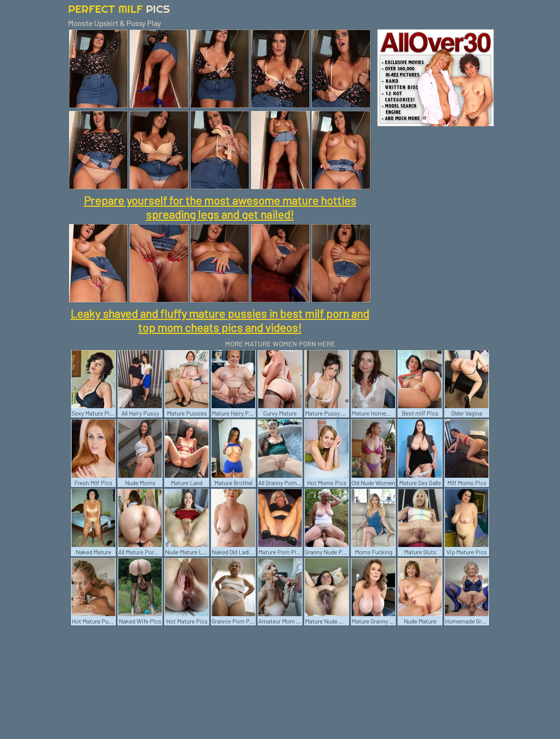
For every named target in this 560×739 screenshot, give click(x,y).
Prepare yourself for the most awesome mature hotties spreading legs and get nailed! (220, 207)
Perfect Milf (119, 9)
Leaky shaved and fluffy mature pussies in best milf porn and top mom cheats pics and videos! (220, 320)
